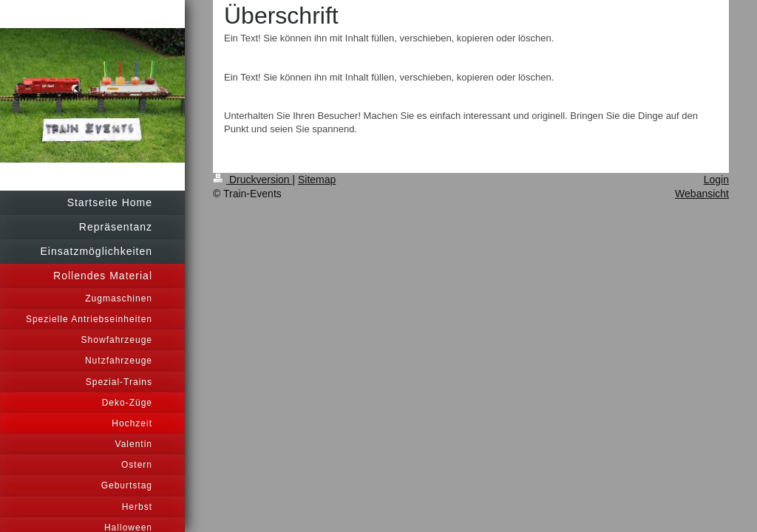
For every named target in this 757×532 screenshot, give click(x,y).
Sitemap (317, 180)
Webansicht (702, 194)
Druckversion (252, 180)
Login (716, 180)
